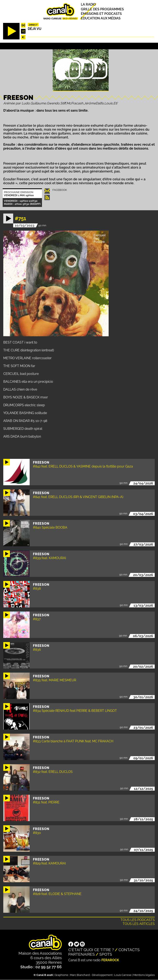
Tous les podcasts (138, 920)
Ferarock (110, 960)
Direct (33, 25)
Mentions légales (144, 975)
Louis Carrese (123, 975)
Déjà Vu (35, 29)
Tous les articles (139, 924)
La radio (88, 5)
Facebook (60, 190)
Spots (106, 954)
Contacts (129, 950)
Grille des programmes (102, 9)
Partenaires (82, 954)
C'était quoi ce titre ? (91, 950)
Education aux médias (101, 18)
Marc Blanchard (80, 975)
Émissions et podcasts (101, 14)
